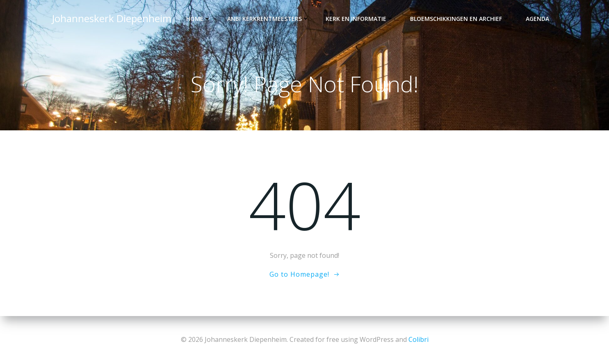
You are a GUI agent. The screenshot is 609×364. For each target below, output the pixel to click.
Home (198, 19)
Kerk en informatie (360, 19)
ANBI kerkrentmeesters (268, 19)
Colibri (419, 339)
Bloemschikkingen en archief (460, 19)
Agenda (537, 19)
